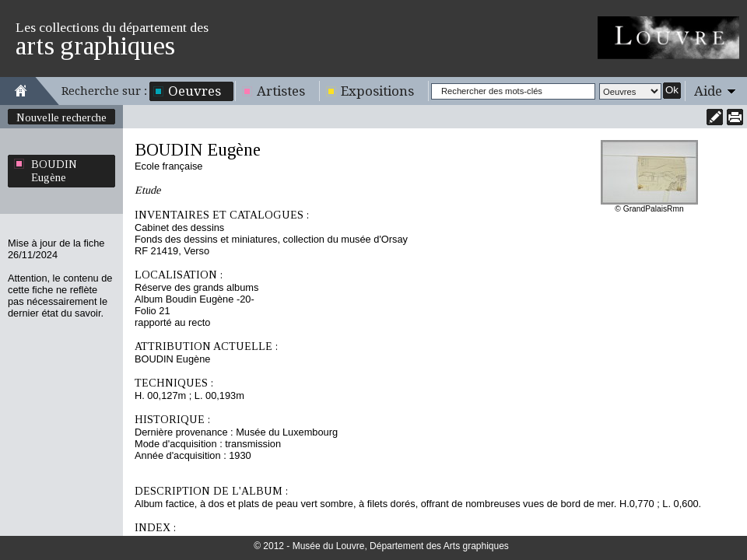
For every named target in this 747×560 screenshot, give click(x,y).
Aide (708, 91)
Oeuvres (195, 91)
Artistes (281, 91)
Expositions (377, 91)
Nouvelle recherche (61, 117)
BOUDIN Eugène (54, 171)
